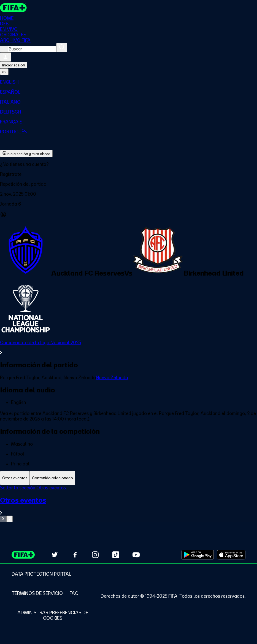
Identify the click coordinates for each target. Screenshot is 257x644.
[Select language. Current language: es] (4, 72)
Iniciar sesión (14, 65)
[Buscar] (62, 48)
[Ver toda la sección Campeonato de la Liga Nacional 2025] (128, 347)
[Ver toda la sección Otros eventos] (128, 506)
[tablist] (128, 478)
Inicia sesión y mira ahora (26, 153)
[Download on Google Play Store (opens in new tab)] (198, 555)
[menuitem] (128, 82)
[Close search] (4, 49)
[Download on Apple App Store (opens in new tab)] (231, 555)
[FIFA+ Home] (13, 8)
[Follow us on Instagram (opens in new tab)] (95, 555)
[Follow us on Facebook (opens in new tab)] (75, 555)
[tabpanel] (128, 504)
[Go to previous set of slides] (3, 519)
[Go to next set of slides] (10, 519)
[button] (128, 174)
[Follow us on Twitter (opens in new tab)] (55, 555)
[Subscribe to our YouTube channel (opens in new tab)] (136, 555)
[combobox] (32, 49)
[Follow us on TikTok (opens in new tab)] (116, 555)
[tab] (15, 478)
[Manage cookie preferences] (53, 615)
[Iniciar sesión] (6, 57)
